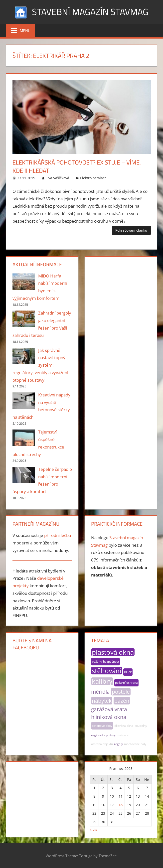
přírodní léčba (58, 535)
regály (118, 744)
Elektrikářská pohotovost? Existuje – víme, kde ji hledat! (77, 167)
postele (121, 692)
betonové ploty (102, 726)
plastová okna (113, 652)
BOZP (128, 672)
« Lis (93, 829)
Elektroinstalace (93, 178)
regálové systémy (103, 735)
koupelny (141, 726)
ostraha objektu (102, 744)
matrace (123, 735)
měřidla (100, 692)
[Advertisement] (121, 286)
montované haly (135, 744)
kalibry (102, 681)
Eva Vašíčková (58, 178)
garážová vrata (109, 709)
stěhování (107, 671)
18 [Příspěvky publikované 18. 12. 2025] (121, 805)
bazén (122, 701)
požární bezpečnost (105, 662)
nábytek (102, 701)
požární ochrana (126, 683)
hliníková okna (109, 717)
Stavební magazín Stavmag (90, 12)
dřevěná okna (124, 726)
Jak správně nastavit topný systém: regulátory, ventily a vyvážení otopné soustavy (40, 365)
